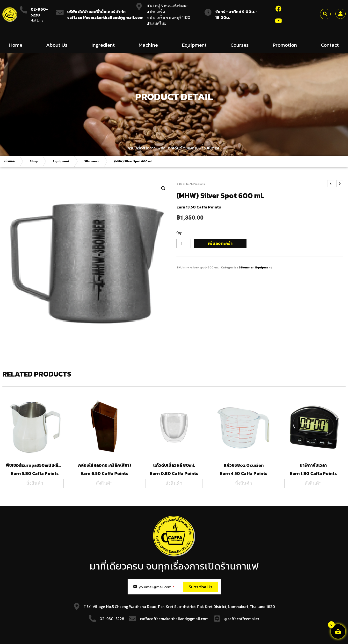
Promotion (285, 45)
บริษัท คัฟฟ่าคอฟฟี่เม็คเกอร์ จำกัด (96, 12)
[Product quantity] (183, 243)
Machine (148, 45)
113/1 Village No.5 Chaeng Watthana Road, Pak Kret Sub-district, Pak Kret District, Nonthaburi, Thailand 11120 (180, 606)
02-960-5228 (39, 12)
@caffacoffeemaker (242, 618)
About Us (57, 45)
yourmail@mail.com (156, 587)
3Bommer (92, 161)
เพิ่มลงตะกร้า (220, 243)
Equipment (194, 45)
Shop (34, 161)
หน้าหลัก (9, 161)
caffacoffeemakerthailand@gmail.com (174, 618)
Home (16, 45)
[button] (325, 14)
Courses (240, 45)
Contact (330, 45)
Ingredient (103, 45)
